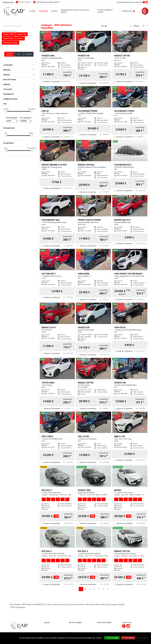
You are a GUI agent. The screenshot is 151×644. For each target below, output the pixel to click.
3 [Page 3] (90, 589)
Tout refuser (128, 638)
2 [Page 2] (85, 589)
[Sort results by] (120, 26)
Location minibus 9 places (105, 11)
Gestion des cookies (104, 622)
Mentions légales (75, 622)
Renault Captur (9, 38)
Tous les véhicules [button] (9, 54)
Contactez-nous (8, 2)
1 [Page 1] (81, 589)
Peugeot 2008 (8, 34)
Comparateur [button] (128, 11)
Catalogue (43, 11)
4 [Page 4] (94, 589)
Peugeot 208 (22, 34)
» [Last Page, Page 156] (116, 589)
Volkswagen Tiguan (10, 43)
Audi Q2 (20, 38)
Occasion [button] (29, 54)
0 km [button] (19, 54)
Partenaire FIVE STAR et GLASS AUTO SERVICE (75, 11)
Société (54, 11)
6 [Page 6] (103, 589)
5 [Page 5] (99, 589)
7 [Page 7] (108, 589)
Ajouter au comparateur (52, 81)
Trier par (104, 26)
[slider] (6, 111)
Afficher (137, 26)
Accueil (32, 11)
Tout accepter (112, 638)
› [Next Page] (112, 589)
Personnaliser (142, 638)
